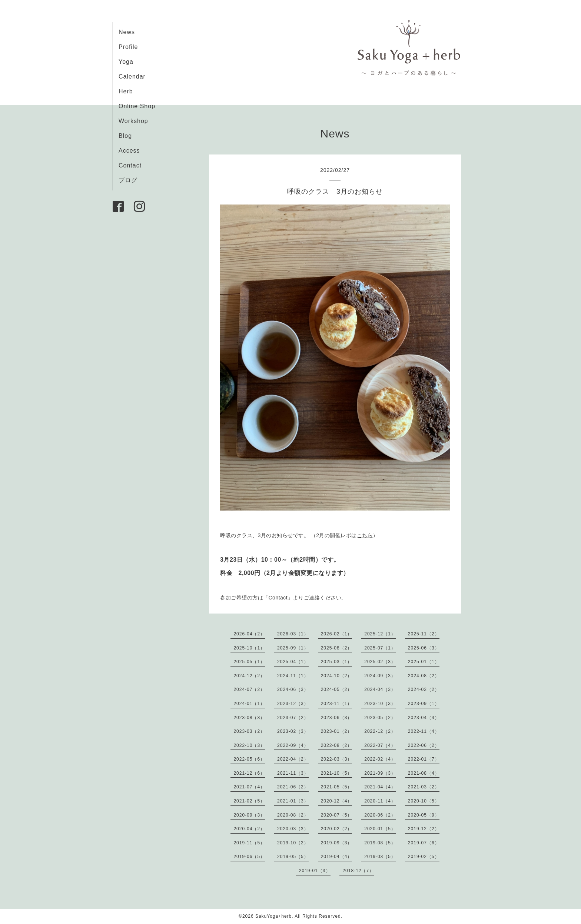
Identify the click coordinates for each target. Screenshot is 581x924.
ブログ (128, 180)
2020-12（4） (337, 801)
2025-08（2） (337, 648)
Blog (125, 136)
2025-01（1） (424, 662)
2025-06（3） (424, 648)
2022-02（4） (380, 759)
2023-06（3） (337, 718)
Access (129, 151)
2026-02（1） (337, 634)
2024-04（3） (380, 689)
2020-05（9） (424, 815)
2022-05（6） (249, 759)
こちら (365, 535)
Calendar (132, 77)
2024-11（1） (293, 676)
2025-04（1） (293, 662)
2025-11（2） (424, 634)
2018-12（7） (358, 871)
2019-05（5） (293, 857)
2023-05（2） (380, 718)
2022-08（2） (337, 745)
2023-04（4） (424, 718)
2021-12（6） (249, 773)
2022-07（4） (380, 745)
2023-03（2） (249, 731)
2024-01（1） (249, 704)
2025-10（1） (249, 648)
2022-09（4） (293, 745)
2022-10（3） (249, 745)
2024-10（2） (337, 676)
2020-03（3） (293, 829)
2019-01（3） (315, 871)
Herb (126, 91)
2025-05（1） (249, 662)
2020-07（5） (337, 815)
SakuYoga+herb (273, 916)
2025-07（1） (380, 648)
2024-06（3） (293, 689)
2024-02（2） (424, 689)
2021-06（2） (293, 787)
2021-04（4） (380, 787)
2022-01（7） (424, 759)
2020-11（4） (380, 801)
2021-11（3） (293, 773)
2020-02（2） (337, 829)
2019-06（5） (249, 857)
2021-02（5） (249, 801)
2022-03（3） (337, 759)
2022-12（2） (380, 731)
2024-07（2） (249, 689)
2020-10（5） (424, 801)
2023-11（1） (337, 704)
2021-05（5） (337, 787)
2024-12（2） (249, 676)
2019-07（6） (424, 843)
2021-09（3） (380, 773)
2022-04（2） (293, 759)
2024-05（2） (337, 689)
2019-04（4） (337, 857)
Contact (130, 165)
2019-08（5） (380, 843)
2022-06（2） (424, 745)
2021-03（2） (424, 787)
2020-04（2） (249, 829)
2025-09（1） (293, 648)
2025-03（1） (337, 662)
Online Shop (137, 106)
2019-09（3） (337, 843)
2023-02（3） (293, 731)
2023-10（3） (380, 704)
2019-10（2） (293, 843)
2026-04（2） (249, 634)
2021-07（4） (249, 787)
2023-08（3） (249, 718)
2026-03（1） (293, 634)
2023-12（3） (293, 704)
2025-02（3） (380, 662)
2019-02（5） (424, 857)
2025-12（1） (380, 634)
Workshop (133, 121)
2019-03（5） (380, 857)
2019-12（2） (424, 829)
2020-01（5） (380, 829)
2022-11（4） (424, 731)
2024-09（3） (380, 676)
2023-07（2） (293, 718)
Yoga (126, 62)
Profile (128, 47)
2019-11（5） (249, 843)
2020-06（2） (380, 815)
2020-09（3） (249, 815)
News (127, 32)
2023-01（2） (337, 731)
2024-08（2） (424, 676)
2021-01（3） (293, 801)
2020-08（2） (293, 815)
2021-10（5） (337, 773)
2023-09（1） (424, 704)
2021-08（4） (424, 773)
